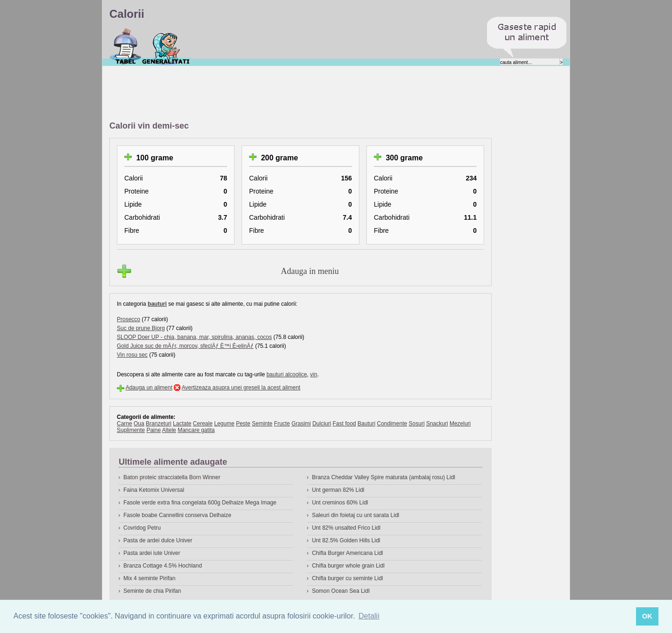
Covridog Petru (142, 528)
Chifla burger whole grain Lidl (348, 566)
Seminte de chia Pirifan (152, 591)
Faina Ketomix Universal (154, 490)
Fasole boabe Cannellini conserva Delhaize (177, 515)
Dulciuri (322, 424)
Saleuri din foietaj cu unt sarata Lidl (355, 515)
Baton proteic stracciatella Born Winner (172, 477)
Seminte (262, 424)
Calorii (125, 46)
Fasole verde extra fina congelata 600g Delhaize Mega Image (200, 503)
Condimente (392, 424)
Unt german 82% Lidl (338, 490)
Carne (125, 424)
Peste (243, 424)
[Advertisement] (279, 94)
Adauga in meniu (310, 271)
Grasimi (301, 424)
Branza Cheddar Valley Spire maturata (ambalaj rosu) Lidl (383, 477)
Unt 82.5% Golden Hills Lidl (346, 540)
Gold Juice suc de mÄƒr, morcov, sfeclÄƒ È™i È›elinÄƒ (185, 346)
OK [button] (647, 616)
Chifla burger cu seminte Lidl (347, 578)
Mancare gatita (196, 430)
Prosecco (129, 319)
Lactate (182, 424)
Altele (169, 430)
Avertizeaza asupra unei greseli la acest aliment (241, 388)
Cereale (203, 424)
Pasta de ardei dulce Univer (158, 540)
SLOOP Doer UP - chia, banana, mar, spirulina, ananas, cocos (194, 337)
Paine (154, 430)
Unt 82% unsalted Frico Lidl (346, 528)
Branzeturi (159, 424)
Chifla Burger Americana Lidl (347, 553)
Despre (166, 46)
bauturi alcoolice (287, 374)
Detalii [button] (369, 616)
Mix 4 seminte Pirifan (149, 578)
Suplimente (131, 430)
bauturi (157, 304)
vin (314, 374)
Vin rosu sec (132, 355)
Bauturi (366, 424)
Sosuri (417, 424)
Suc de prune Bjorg (141, 328)
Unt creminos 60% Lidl (340, 503)
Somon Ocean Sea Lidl (340, 591)
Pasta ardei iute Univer (152, 553)
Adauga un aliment (149, 388)
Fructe (282, 424)
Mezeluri (460, 424)
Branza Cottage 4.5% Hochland (163, 566)
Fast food (344, 424)
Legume (224, 424)
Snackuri (437, 424)
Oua (139, 424)
